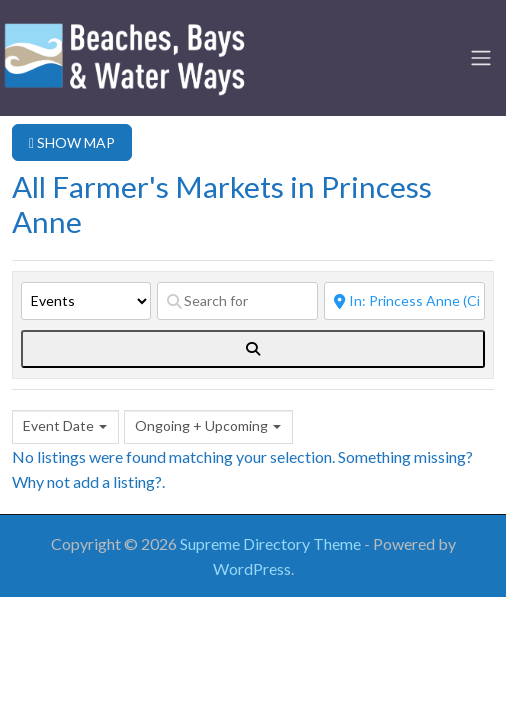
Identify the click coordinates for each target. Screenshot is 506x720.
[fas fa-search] (253, 349)
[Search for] (237, 301)
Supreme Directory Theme (272, 543)
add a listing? (117, 481)
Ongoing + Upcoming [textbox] (201, 425)
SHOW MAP (72, 142)
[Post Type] (86, 301)
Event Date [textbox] (58, 425)
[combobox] (65, 427)
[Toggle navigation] (481, 58)
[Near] (404, 301)
